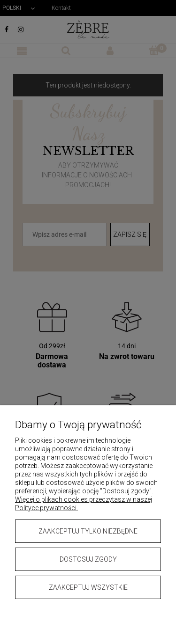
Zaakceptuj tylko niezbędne (88, 531)
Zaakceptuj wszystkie (88, 587)
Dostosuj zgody (88, 559)
